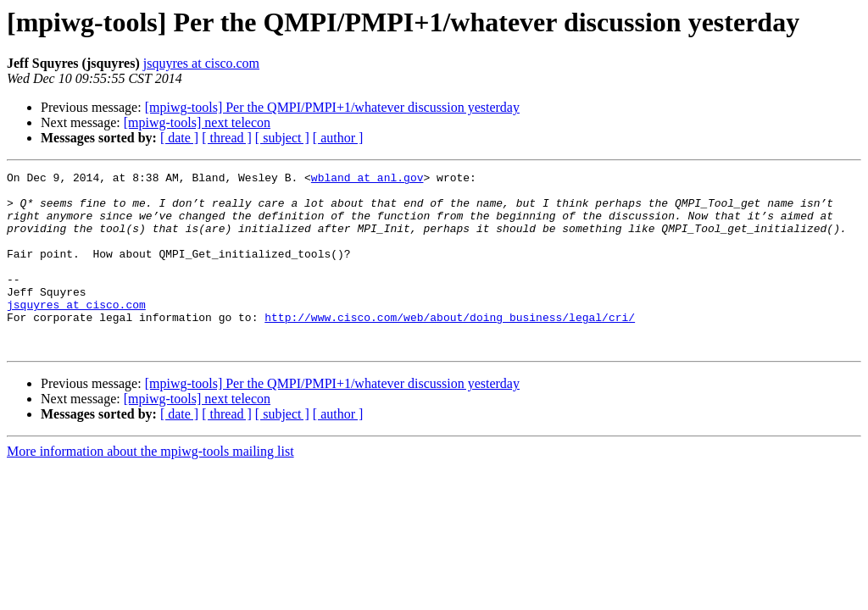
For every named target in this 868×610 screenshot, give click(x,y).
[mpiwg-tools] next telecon (197, 122)
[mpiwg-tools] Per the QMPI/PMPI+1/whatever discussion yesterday (332, 107)
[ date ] (179, 138)
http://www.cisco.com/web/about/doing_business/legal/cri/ (450, 347)
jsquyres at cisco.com (201, 63)
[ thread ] (227, 138)
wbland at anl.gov (367, 180)
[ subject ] (282, 138)
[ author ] (338, 138)
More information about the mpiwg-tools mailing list (150, 487)
